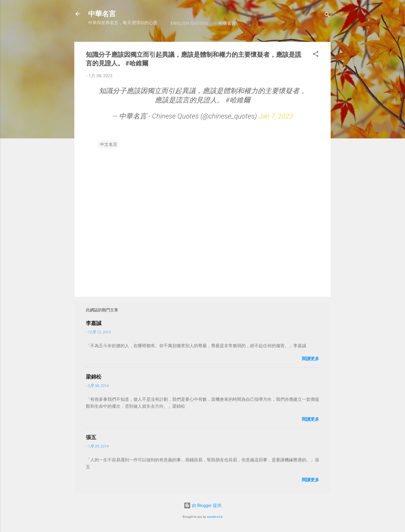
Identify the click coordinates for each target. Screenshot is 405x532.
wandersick (215, 517)
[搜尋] (327, 16)
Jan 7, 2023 (276, 116)
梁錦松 (94, 377)
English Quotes (189, 23)
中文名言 (109, 144)
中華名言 (102, 14)
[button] (316, 55)
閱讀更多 (311, 359)
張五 (91, 437)
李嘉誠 (94, 323)
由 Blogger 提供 (203, 505)
